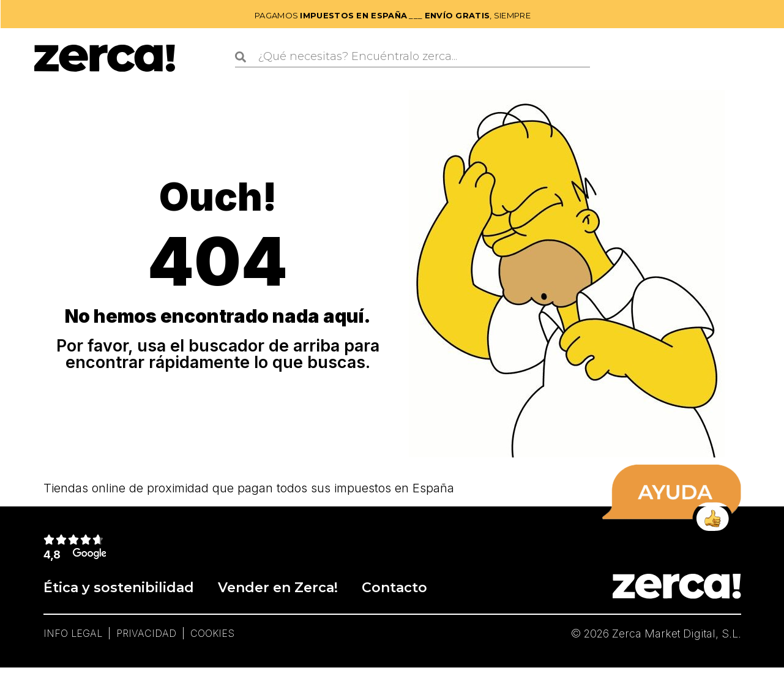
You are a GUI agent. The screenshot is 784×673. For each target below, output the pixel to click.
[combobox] (413, 57)
